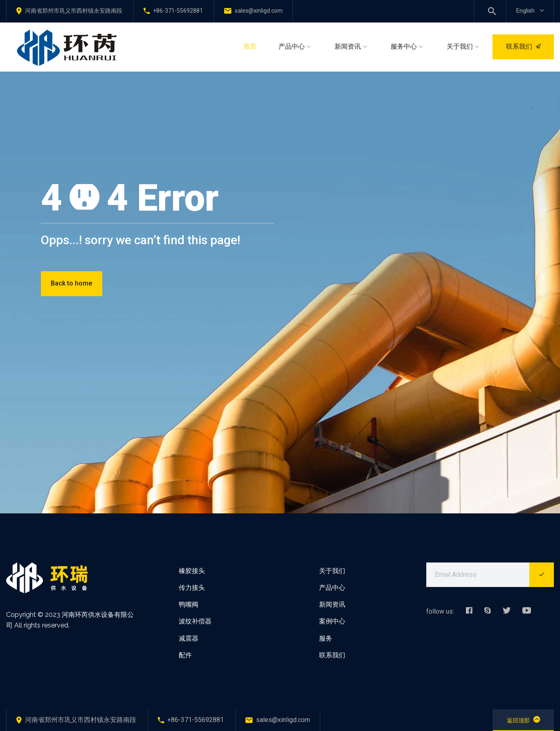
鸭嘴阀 (189, 604)
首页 (250, 46)
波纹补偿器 (195, 621)
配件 (185, 655)
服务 (326, 638)
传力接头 (192, 588)
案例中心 (332, 621)
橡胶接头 (192, 571)
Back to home (71, 283)
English (530, 11)
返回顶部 (523, 720)
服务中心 (404, 46)
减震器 (189, 638)
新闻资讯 (348, 46)
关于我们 (460, 46)
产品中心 (292, 46)
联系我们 (523, 46)
